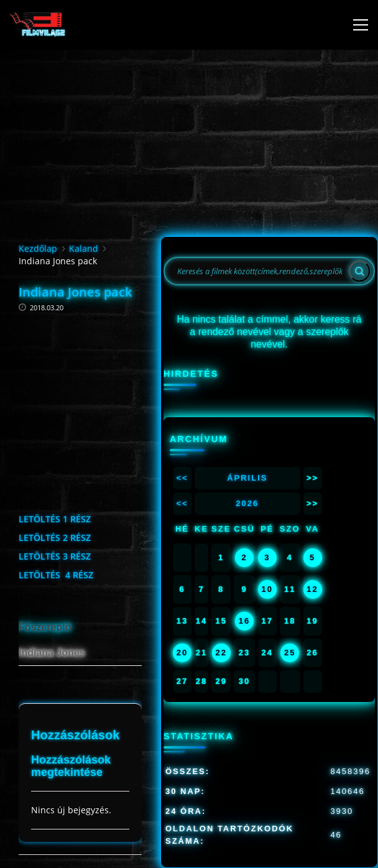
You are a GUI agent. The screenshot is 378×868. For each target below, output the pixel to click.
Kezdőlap (38, 248)
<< (182, 478)
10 (267, 589)
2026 (247, 503)
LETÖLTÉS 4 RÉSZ (56, 575)
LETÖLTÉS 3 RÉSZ (55, 556)
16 (244, 621)
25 (290, 653)
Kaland (84, 248)
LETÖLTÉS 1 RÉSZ (55, 519)
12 (312, 589)
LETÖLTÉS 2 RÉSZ (55, 538)
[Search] (359, 271)
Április (247, 478)
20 (182, 653)
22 (221, 653)
